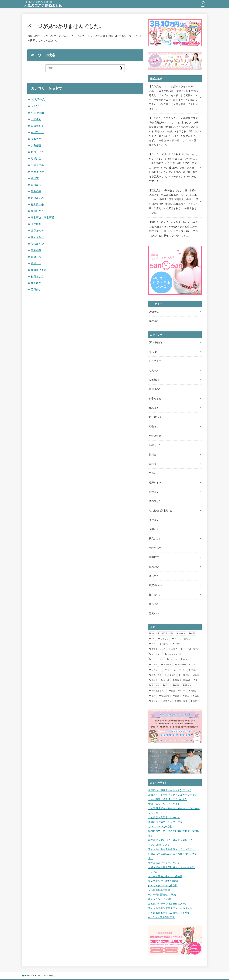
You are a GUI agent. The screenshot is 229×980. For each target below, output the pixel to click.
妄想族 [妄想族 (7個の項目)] (155, 671)
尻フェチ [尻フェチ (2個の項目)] (156, 676)
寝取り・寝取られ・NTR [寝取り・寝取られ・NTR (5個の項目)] (186, 671)
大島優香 (36, 145)
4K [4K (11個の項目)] (153, 624)
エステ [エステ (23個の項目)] (174, 640)
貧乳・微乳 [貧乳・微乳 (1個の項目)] (182, 691)
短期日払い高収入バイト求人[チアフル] (170, 781)
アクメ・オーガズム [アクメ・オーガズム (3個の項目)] (161, 634)
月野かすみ (37, 198)
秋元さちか (37, 237)
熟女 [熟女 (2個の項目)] (154, 686)
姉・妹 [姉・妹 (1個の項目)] (166, 671)
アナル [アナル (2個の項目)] (178, 634)
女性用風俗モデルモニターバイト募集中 (170, 899)
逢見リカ (36, 263)
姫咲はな (36, 158)
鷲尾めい (36, 289)
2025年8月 (155, 317)
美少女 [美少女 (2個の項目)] (155, 691)
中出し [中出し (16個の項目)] (194, 660)
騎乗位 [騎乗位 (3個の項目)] (196, 691)
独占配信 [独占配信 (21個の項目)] (165, 686)
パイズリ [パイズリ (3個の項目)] (173, 650)
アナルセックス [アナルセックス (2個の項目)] (159, 640)
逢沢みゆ (36, 257)
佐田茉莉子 (37, 126)
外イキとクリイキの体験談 (163, 873)
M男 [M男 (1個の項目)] (193, 624)
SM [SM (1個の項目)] (153, 629)
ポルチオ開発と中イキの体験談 (165, 864)
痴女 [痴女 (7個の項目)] (177, 686)
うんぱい (36, 106)
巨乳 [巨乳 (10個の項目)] (167, 676)
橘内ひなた (37, 211)
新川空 (35, 178)
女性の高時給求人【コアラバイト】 (168, 789)
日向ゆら (36, 185)
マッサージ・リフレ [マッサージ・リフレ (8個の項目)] (186, 655)
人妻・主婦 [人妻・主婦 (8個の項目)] (157, 666)
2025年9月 (155, 308)
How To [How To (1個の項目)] (182, 624)
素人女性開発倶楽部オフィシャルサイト (170, 894)
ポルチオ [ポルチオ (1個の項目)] (167, 655)
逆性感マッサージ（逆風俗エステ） (168, 890)
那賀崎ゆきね (39, 270)
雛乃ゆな (36, 283)
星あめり (36, 191)
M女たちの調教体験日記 (161, 903)
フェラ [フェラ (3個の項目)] (155, 655)
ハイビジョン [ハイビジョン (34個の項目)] (158, 650)
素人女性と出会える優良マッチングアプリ (171, 838)
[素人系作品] (38, 100)
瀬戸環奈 (36, 224)
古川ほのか (37, 132)
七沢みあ (36, 119)
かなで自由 (37, 113)
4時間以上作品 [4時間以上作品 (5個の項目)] (166, 624)
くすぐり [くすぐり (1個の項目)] (164, 629)
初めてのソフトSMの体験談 (163, 868)
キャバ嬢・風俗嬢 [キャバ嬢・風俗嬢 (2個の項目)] (191, 640)
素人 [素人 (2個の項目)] (187, 686)
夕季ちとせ (37, 139)
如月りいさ (37, 152)
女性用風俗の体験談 (159, 877)
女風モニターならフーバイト (164, 794)
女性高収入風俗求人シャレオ (164, 807)
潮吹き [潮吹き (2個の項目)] (194, 681)
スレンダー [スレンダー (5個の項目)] (157, 645)
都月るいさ (37, 276)
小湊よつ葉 (37, 165)
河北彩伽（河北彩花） (44, 217)
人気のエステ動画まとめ (44, 5)
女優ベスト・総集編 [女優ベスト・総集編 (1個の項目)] (190, 666)
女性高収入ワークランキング (164, 851)
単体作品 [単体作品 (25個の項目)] (171, 666)
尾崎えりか (37, 172)
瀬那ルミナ (37, 230)
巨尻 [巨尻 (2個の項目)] (177, 676)
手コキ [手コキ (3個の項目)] (188, 676)
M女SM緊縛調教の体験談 (162, 881)
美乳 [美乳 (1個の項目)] (197, 686)
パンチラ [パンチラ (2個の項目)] (187, 650)
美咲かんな (37, 244)
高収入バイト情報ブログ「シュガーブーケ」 (173, 785)
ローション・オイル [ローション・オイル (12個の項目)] (176, 660)
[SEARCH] (203, 4)
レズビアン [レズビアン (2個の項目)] (157, 660)
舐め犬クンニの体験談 (160, 886)
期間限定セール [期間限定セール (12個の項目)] (159, 681)
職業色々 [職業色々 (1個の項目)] (167, 691)
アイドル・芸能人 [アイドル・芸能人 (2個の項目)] (182, 629)
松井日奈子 (37, 204)
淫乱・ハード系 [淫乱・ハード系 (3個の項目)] (178, 681)
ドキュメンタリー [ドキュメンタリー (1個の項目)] (175, 645)
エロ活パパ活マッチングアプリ (165, 811)
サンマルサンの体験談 (160, 816)
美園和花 (36, 250)
